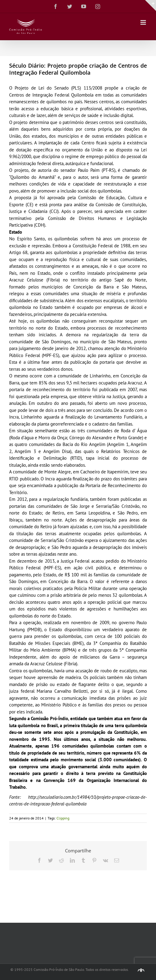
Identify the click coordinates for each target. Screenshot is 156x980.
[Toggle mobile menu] (144, 22)
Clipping (63, 818)
